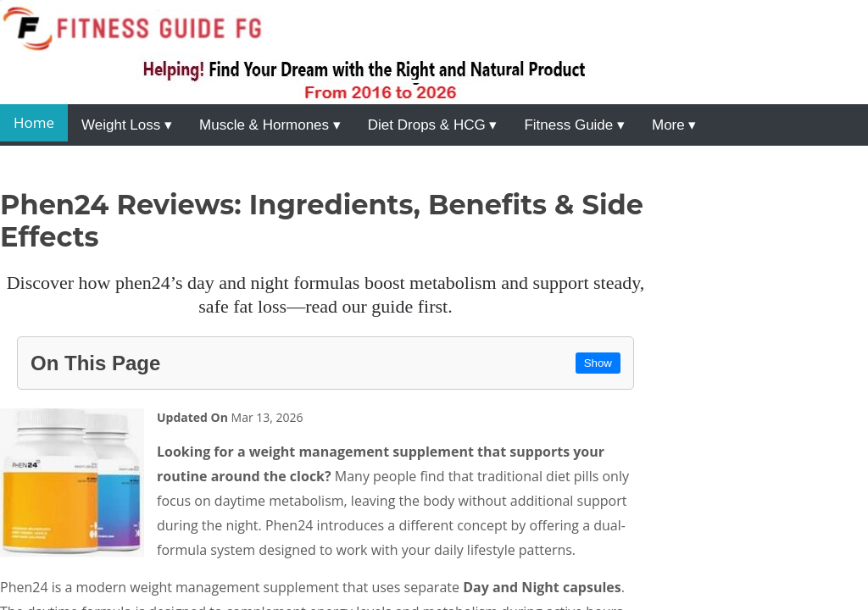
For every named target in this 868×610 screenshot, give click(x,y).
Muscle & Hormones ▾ (270, 125)
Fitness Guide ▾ (574, 125)
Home (34, 122)
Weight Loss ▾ (127, 125)
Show (598, 363)
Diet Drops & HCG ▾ (433, 125)
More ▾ (674, 125)
